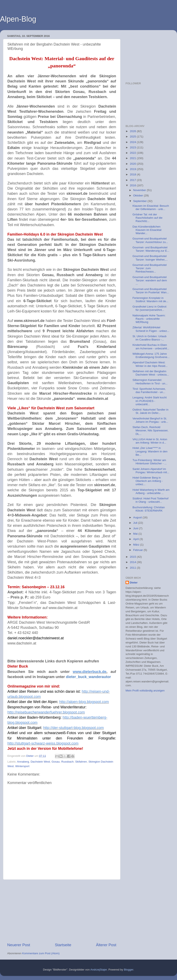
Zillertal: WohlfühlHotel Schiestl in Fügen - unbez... (151, 329)
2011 (133, 568)
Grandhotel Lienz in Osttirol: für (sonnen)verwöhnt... (150, 308)
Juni (136, 528)
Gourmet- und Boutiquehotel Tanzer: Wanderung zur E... (151, 249)
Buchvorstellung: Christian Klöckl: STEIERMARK (149, 509)
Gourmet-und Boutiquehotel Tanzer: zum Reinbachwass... (150, 268)
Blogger (129, 970)
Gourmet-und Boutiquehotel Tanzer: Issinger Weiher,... (150, 258)
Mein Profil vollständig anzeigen (145, 691)
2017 (133, 180)
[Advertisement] (62, 911)
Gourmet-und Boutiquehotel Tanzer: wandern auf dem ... (150, 280)
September (140, 201)
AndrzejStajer (99, 970)
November (140, 190)
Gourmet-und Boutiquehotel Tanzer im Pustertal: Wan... (151, 291)
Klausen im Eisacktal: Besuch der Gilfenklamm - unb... (151, 207)
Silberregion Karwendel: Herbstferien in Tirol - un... (150, 382)
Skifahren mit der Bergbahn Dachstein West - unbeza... (151, 373)
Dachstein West (40, 762)
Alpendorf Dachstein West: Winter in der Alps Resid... (150, 364)
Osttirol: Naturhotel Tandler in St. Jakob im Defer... (151, 411)
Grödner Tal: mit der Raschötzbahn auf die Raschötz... (148, 218)
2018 (133, 174)
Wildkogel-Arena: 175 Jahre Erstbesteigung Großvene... (151, 355)
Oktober (139, 195)
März (137, 545)
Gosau (56, 762)
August (138, 517)
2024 (133, 142)
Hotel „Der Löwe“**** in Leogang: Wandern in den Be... (150, 451)
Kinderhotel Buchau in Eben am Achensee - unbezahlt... (151, 347)
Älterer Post (106, 945)
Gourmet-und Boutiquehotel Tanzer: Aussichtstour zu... (150, 240)
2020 (133, 164)
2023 (133, 147)
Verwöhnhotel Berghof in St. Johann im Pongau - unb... (150, 420)
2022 (133, 153)
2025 (133, 137)
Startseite (63, 945)
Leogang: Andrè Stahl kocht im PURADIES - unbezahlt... (150, 401)
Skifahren (81, 762)
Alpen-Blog (18, 19)
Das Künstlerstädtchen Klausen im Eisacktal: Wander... (147, 230)
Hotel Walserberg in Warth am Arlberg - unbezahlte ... (151, 491)
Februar (138, 550)
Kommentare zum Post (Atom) (41, 953)
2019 (133, 169)
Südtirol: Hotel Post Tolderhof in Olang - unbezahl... (151, 500)
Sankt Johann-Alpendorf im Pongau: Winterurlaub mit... (151, 471)
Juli (136, 523)
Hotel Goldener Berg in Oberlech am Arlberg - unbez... (148, 481)
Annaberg (23, 762)
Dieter (134, 583)
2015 (133, 557)
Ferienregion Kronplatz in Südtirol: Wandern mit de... (150, 300)
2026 (133, 131)
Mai (136, 534)
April (136, 539)
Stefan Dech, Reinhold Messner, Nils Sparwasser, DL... (150, 430)
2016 (133, 185)
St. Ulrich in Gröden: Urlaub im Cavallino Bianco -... (150, 338)
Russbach (68, 762)
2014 (133, 562)
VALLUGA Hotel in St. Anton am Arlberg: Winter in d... (150, 441)
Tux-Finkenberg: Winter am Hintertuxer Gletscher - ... (150, 462)
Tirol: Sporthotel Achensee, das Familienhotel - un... (149, 390)
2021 (133, 158)
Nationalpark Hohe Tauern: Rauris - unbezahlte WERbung (149, 319)
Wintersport (22, 766)
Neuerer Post (19, 945)
